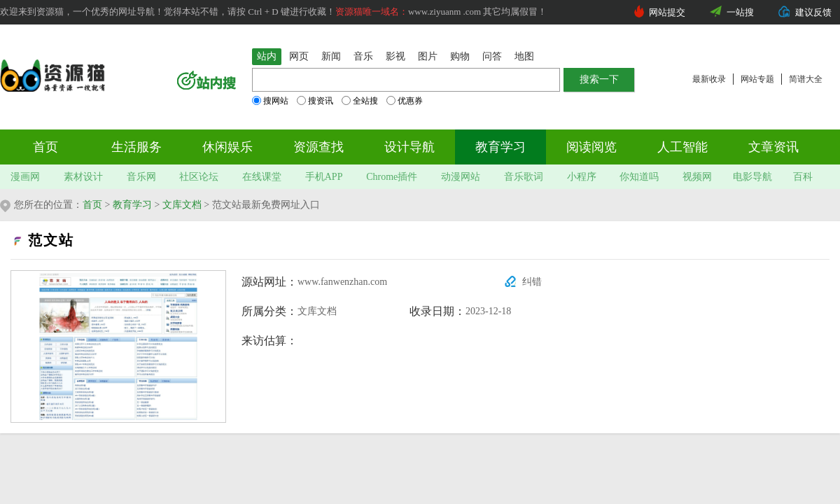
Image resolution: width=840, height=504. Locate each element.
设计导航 (409, 147)
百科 (803, 177)
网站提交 (667, 12)
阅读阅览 (591, 147)
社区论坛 (199, 177)
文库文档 (182, 205)
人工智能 (682, 147)
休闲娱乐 (227, 147)
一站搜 (740, 12)
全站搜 (360, 101)
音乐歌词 (524, 177)
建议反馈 (813, 12)
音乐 (363, 56)
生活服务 (136, 147)
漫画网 (25, 177)
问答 (492, 56)
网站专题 (757, 79)
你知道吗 (639, 177)
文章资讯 (773, 147)
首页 (45, 147)
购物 (460, 56)
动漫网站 (461, 177)
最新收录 (709, 79)
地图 (524, 56)
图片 (428, 56)
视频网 (697, 177)
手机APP (324, 177)
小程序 (582, 177)
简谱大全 (806, 79)
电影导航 (752, 177)
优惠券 (405, 101)
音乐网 (141, 177)
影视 (395, 56)
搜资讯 (315, 101)
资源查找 (318, 147)
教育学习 (500, 147)
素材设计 (83, 177)
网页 (299, 56)
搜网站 (270, 101)
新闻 (331, 56)
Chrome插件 (392, 177)
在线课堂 (262, 177)
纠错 (532, 282)
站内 (267, 56)
